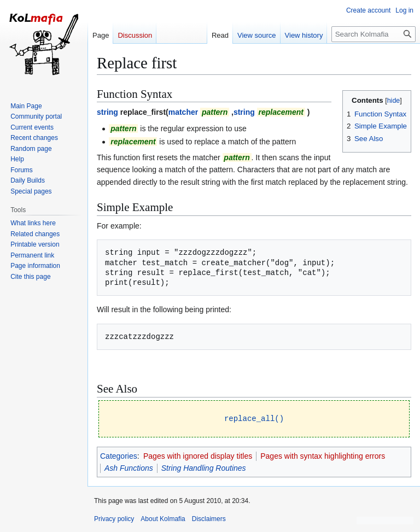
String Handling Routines (204, 467)
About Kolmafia (163, 518)
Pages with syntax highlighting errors (323, 455)
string (107, 112)
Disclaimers (209, 518)
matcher (183, 112)
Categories (119, 455)
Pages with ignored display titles (198, 455)
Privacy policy (114, 518)
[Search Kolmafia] (374, 34)
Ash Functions (129, 467)
